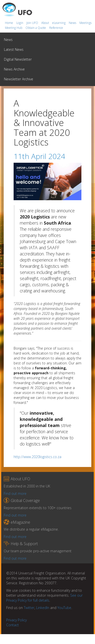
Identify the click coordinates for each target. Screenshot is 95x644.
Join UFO (33, 23)
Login (20, 23)
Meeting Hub (14, 28)
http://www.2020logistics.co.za (37, 457)
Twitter (29, 608)
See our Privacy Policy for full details (44, 598)
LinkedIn (43, 608)
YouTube (64, 608)
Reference (56, 28)
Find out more (15, 493)
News (73, 23)
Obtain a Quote (36, 28)
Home (9, 23)
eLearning (59, 23)
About (46, 23)
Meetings (85, 23)
